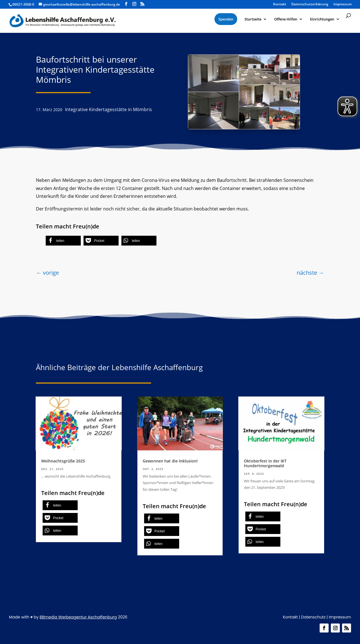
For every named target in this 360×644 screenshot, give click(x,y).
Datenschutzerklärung (310, 4)
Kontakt (280, 4)
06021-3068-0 (23, 4)
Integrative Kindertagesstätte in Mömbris (109, 109)
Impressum (342, 4)
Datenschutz (313, 617)
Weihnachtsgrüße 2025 (63, 461)
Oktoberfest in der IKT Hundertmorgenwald (265, 463)
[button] (63, 241)
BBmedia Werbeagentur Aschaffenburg (78, 617)
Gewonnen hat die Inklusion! (170, 461)
